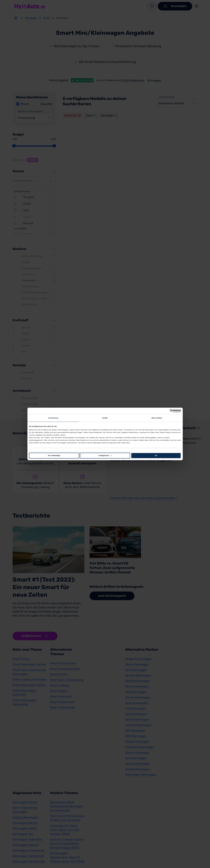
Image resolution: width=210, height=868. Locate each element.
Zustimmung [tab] (53, 418)
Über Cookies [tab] (157, 418)
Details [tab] (105, 418)
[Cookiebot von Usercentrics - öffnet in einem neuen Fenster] (166, 411)
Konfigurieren (105, 456)
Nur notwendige (54, 456)
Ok (156, 456)
